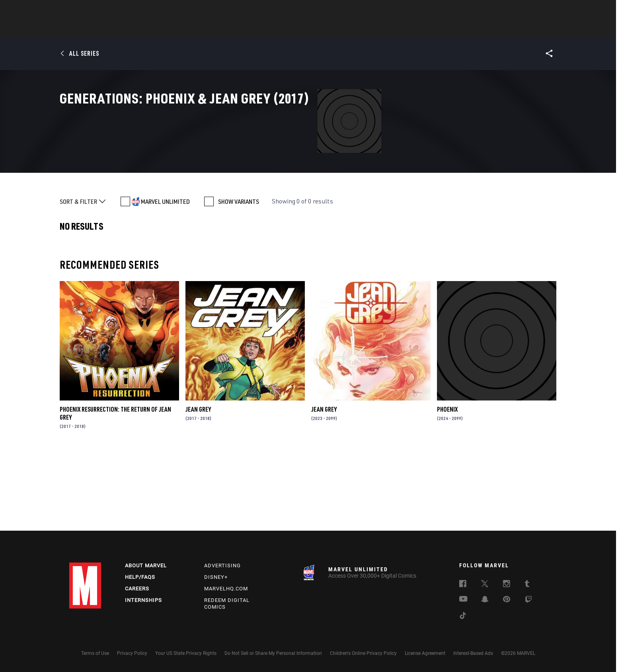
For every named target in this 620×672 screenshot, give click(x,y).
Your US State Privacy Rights (186, 653)
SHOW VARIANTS (239, 277)
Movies (297, 28)
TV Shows (332, 28)
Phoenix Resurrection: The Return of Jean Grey (115, 489)
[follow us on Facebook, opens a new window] (463, 585)
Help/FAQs (140, 577)
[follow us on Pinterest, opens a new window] (507, 600)
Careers (137, 589)
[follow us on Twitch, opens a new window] (528, 601)
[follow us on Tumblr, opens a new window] (527, 585)
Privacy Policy (132, 653)
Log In (98, 10)
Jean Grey (198, 485)
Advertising (222, 566)
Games (366, 28)
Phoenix (447, 485)
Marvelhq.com (226, 589)
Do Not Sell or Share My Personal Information (273, 653)
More (426, 28)
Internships (143, 600)
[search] (537, 10)
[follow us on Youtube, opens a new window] (463, 600)
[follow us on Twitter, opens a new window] (485, 585)
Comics (219, 28)
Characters (258, 28)
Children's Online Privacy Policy (363, 653)
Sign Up (124, 10)
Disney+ (216, 577)
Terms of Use (95, 653)
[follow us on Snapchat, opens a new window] (485, 600)
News (190, 28)
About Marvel (146, 566)
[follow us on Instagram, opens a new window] (507, 585)
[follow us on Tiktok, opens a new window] (463, 617)
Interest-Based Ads (473, 653)
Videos (397, 28)
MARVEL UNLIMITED (165, 277)
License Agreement (425, 653)
